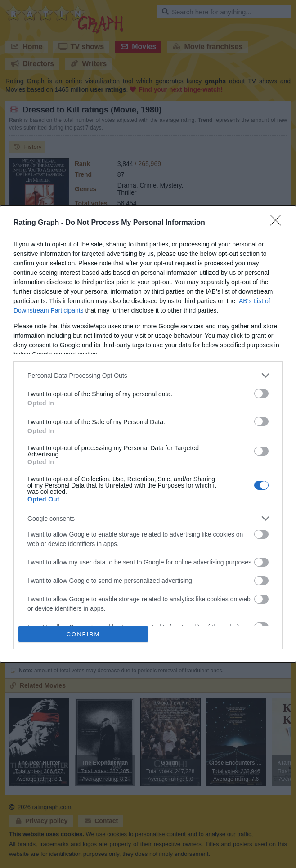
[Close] (278, 223)
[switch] (261, 394)
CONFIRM (83, 634)
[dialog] (148, 434)
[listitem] (148, 375)
